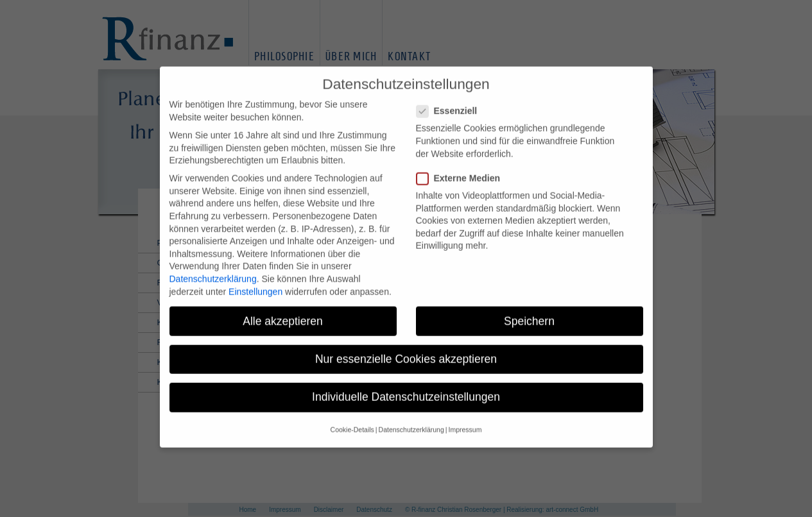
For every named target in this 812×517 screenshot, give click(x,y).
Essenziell (451, 102)
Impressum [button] (465, 420)
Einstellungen (255, 282)
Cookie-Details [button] (352, 420)
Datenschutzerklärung (213, 269)
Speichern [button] (529, 311)
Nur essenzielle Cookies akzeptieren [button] (406, 349)
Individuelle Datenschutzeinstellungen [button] (406, 387)
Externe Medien (462, 169)
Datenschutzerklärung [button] (411, 420)
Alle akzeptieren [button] (283, 311)
